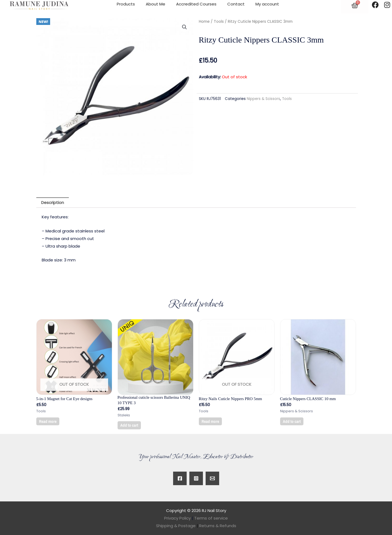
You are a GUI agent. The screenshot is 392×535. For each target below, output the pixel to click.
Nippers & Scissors (263, 99)
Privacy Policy (177, 518)
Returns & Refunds (218, 526)
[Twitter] (212, 478)
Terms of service (211, 518)
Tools (219, 22)
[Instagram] (196, 478)
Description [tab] (53, 202)
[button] (184, 27)
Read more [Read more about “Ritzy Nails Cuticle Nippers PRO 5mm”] (210, 421)
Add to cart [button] (129, 425)
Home (204, 22)
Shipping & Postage (178, 526)
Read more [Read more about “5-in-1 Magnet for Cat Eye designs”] (48, 421)
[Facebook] (180, 478)
